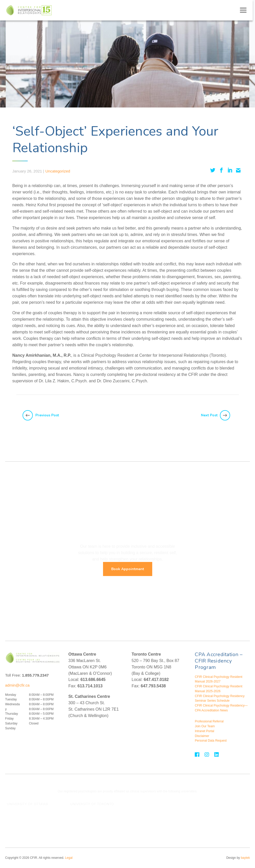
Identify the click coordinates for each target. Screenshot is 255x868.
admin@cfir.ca (17, 685)
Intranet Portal (204, 731)
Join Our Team (205, 726)
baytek (245, 858)
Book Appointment (128, 569)
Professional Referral (209, 721)
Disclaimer (202, 736)
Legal (69, 858)
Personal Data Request (211, 741)
